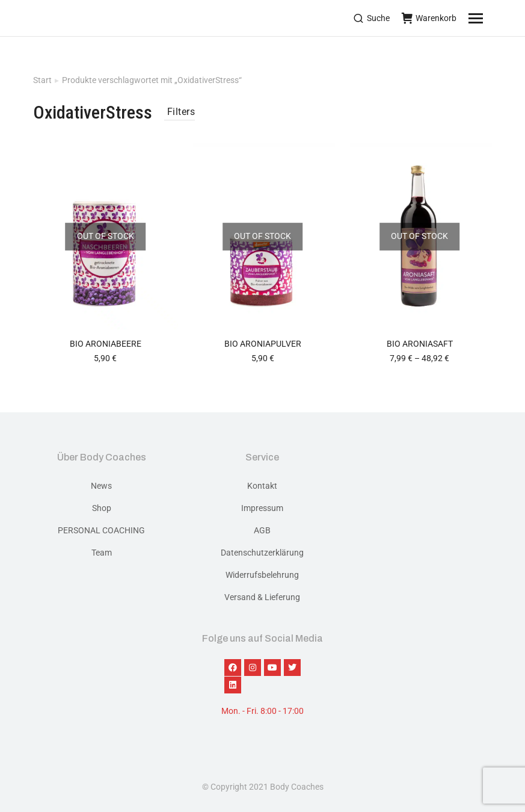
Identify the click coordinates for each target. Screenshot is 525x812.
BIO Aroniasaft (420, 344)
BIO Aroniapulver (263, 344)
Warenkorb (429, 18)
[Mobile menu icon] (491, 18)
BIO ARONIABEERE (106, 344)
